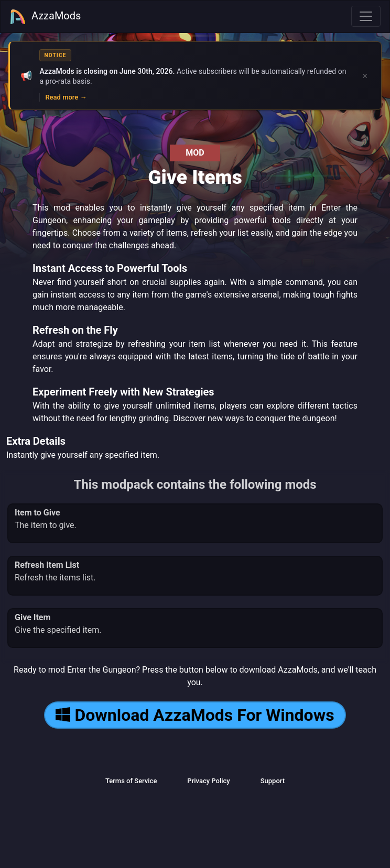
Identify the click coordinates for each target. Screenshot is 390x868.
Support (273, 781)
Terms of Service (131, 781)
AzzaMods (45, 17)
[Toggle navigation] (366, 16)
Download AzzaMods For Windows (195, 715)
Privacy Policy (208, 781)
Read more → (66, 97)
